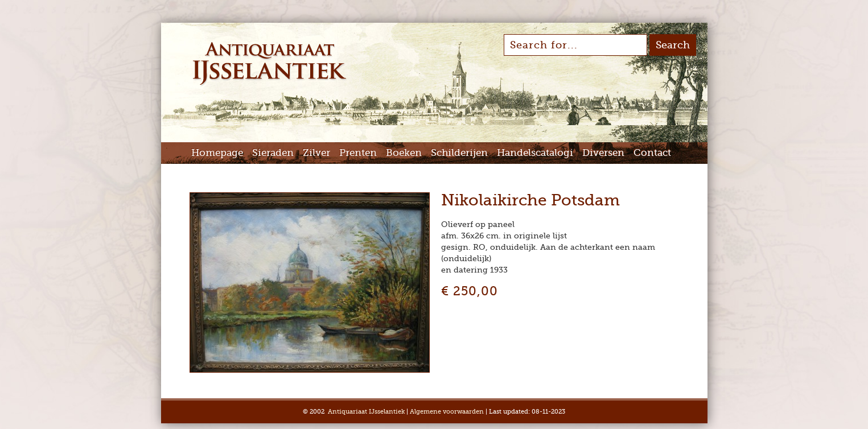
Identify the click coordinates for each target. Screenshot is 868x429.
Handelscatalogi (535, 153)
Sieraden (273, 153)
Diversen (603, 153)
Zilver (316, 153)
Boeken (404, 153)
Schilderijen (459, 153)
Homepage (217, 153)
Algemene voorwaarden (447, 412)
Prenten (358, 153)
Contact (652, 153)
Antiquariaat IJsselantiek (366, 412)
